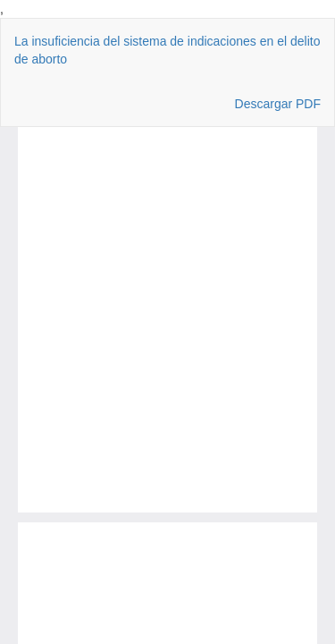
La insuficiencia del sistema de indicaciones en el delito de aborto (167, 50)
